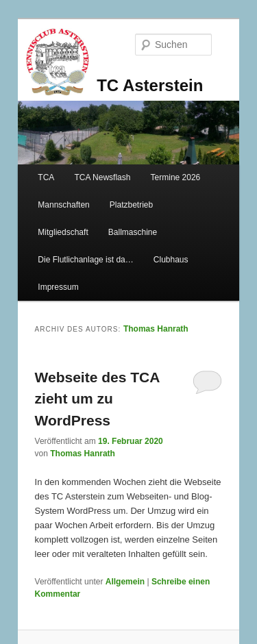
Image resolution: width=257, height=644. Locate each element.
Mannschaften (63, 205)
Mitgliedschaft (63, 232)
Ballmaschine (133, 232)
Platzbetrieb (131, 205)
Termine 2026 (176, 177)
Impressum (58, 287)
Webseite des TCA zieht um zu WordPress (97, 399)
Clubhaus (171, 260)
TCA (46, 177)
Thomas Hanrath (156, 329)
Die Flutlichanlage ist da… (85, 260)
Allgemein (125, 582)
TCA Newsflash (102, 177)
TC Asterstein (150, 85)
